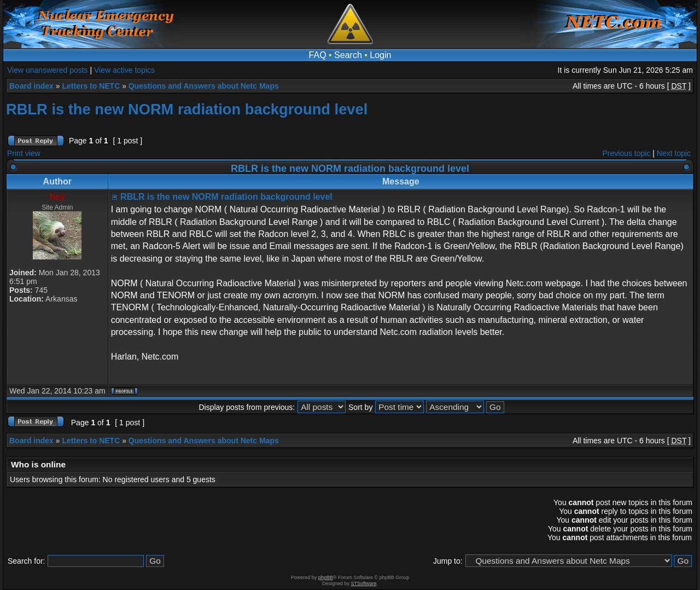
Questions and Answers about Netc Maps (204, 86)
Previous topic (627, 153)
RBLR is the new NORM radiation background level (187, 109)
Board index (31, 86)
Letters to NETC (91, 86)
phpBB (326, 577)
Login (380, 55)
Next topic (674, 153)
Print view (24, 153)
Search (348, 55)
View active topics (124, 70)
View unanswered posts (48, 70)
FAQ (318, 55)
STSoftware (364, 583)
